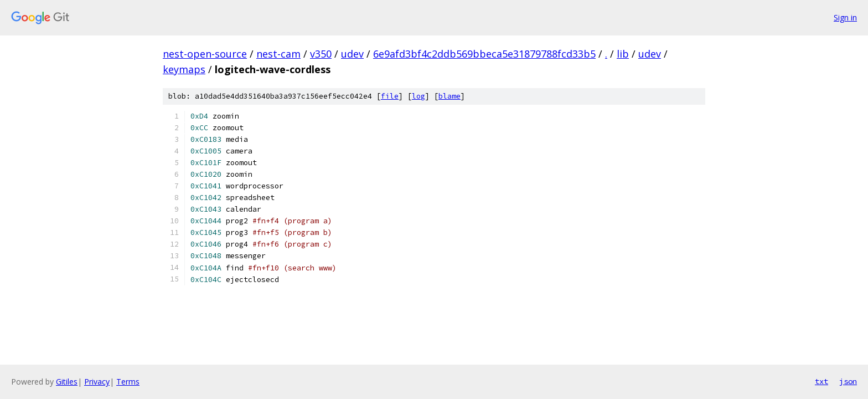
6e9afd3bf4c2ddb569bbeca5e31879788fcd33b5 (484, 54)
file (390, 96)
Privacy (97, 382)
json (848, 381)
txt (821, 381)
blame (449, 96)
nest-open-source (205, 54)
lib (623, 54)
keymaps (184, 69)
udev (352, 54)
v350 (321, 54)
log (418, 96)
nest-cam (278, 54)
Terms (128, 382)
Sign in (845, 17)
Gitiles (67, 382)
